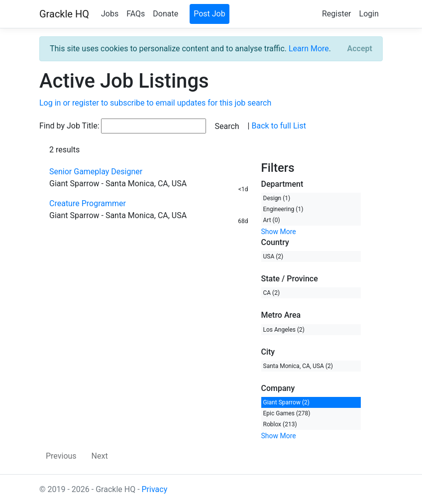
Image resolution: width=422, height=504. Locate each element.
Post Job (210, 14)
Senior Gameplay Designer (96, 172)
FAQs (136, 14)
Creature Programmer (88, 203)
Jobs (110, 14)
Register (337, 14)
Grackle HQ (64, 14)
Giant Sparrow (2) (286, 402)
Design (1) (277, 198)
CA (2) (272, 293)
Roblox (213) (280, 424)
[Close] (360, 49)
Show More (279, 232)
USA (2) (273, 256)
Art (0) (272, 220)
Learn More (309, 49)
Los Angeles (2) (284, 330)
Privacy (155, 489)
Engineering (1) (283, 209)
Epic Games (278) (287, 413)
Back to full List (278, 126)
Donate (165, 14)
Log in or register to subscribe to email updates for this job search (155, 103)
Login (369, 14)
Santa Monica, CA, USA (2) (298, 366)
